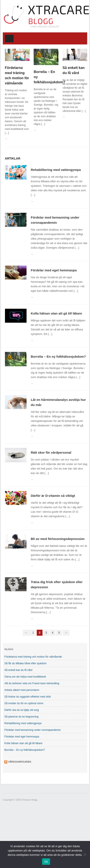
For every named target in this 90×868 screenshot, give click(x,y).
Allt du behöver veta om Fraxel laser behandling (32, 683)
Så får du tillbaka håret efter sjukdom (25, 663)
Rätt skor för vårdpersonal (51, 452)
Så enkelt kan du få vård (18, 670)
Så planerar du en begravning (21, 717)
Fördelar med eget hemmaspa (54, 270)
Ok (46, 862)
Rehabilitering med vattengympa (56, 170)
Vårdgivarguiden (20, 762)
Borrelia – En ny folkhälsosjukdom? (58, 356)
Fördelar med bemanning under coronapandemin (32, 730)
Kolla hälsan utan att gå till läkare (57, 313)
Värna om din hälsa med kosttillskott (25, 677)
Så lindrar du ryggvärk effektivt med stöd (28, 697)
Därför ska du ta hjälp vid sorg (21, 710)
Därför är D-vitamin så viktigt (53, 496)
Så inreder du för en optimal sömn (24, 703)
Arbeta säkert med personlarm (22, 690)
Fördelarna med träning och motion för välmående (33, 657)
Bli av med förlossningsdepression (58, 539)
